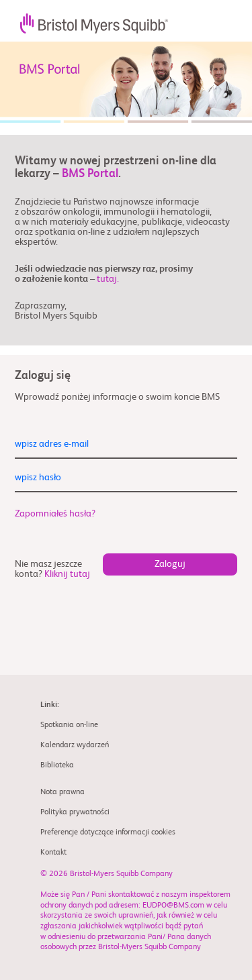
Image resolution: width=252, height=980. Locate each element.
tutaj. (108, 279)
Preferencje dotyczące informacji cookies (108, 832)
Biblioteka (57, 765)
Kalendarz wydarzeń (75, 745)
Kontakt (53, 853)
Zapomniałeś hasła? (55, 514)
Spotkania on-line (69, 725)
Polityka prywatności (75, 812)
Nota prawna (62, 792)
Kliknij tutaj (67, 574)
